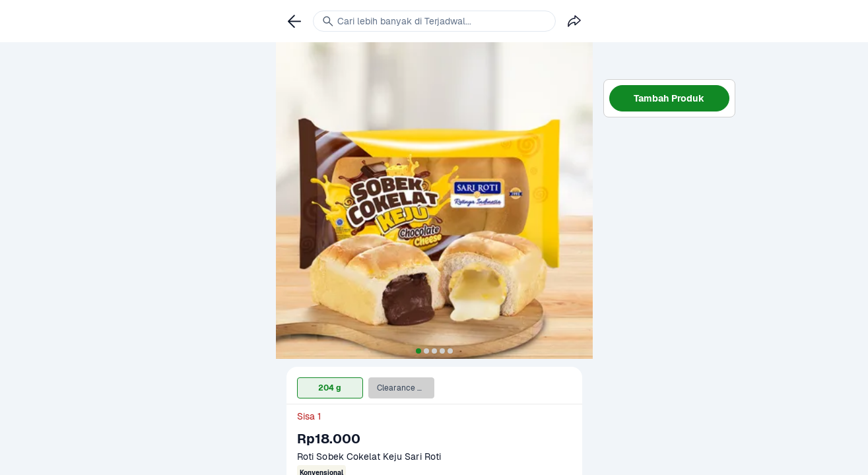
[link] (294, 21)
